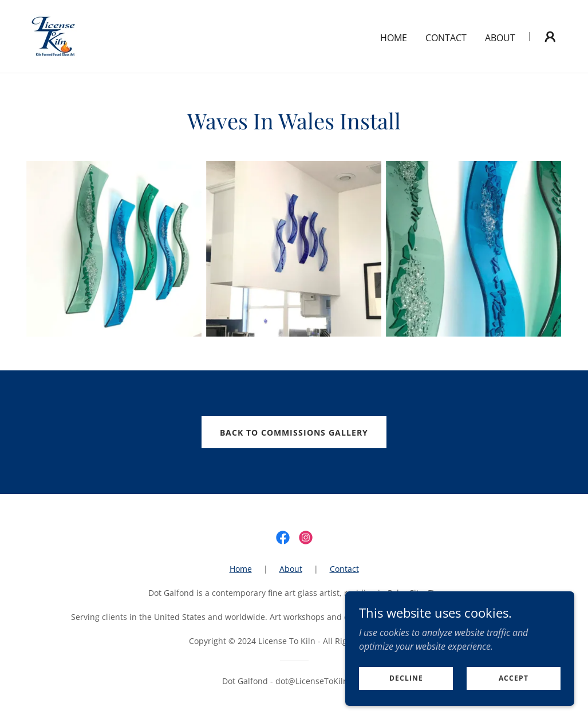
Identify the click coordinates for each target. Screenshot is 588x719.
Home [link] (394, 38)
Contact (344, 569)
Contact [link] (446, 38)
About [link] (500, 38)
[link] (54, 35)
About (291, 569)
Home (241, 569)
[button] (550, 37)
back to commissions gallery (294, 432)
